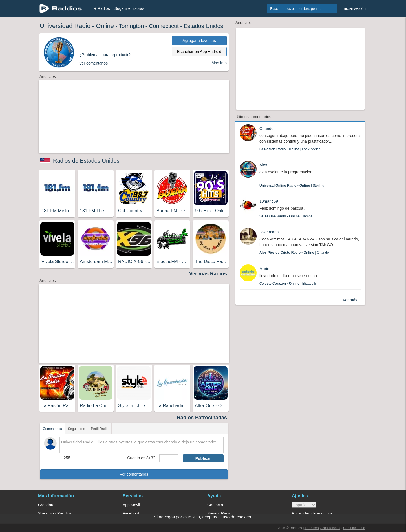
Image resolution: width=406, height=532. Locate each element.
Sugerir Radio (219, 513)
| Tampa (286, 216)
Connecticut (164, 26)
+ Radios (102, 8)
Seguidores (77, 429)
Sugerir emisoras (129, 8)
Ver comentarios (134, 474)
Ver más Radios (208, 274)
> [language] (304, 505)
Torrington (131, 26)
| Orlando (294, 253)
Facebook (131, 513)
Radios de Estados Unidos (86, 161)
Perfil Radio (100, 429)
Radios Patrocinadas (202, 418)
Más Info (219, 63)
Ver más (350, 300)
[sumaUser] (169, 458)
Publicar (203, 458)
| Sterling (292, 186)
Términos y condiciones (322, 528)
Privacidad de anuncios (312, 513)
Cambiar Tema (354, 528)
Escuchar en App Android (199, 52)
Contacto (215, 505)
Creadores (47, 505)
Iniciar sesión (354, 8)
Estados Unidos (203, 26)
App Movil (131, 505)
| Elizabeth (288, 284)
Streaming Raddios (55, 513)
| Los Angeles (290, 149)
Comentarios (52, 429)
